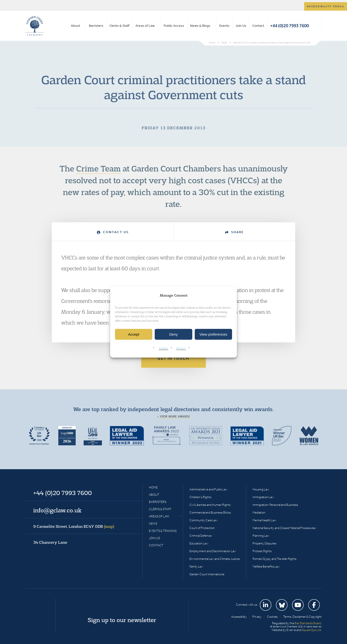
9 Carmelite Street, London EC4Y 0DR (74, 526)
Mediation (259, 512)
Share (234, 232)
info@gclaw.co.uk (57, 510)
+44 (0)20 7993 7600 (290, 26)
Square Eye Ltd (311, 630)
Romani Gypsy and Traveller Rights (274, 559)
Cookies (163, 349)
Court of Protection (202, 528)
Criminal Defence (200, 536)
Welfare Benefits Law (266, 566)
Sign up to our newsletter (122, 620)
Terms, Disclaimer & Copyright (302, 617)
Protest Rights (262, 551)
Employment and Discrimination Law (213, 551)
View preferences (214, 334)
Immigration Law (263, 497)
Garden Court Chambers (35, 26)
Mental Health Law (264, 520)
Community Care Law (204, 520)
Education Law (199, 543)
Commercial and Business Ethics (210, 512)
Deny (173, 334)
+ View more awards (174, 416)
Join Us (241, 26)
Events (224, 26)
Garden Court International (207, 574)
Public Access (174, 26)
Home (153, 487)
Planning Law (261, 536)
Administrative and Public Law (208, 489)
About (75, 26)
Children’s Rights (200, 497)
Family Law (196, 566)
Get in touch (173, 358)
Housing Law (261, 489)
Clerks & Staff (119, 26)
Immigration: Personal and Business (275, 505)
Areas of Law (145, 26)
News (153, 524)
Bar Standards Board (308, 623)
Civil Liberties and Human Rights (210, 505)
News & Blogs (200, 26)
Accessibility (239, 617)
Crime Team (98, 168)
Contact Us (113, 232)
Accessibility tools (326, 6)
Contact (258, 26)
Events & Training (163, 531)
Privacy (181, 349)
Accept (134, 334)
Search (317, 26)
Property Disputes (264, 543)
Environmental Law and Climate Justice (215, 559)
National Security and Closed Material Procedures (284, 528)
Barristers (96, 26)
